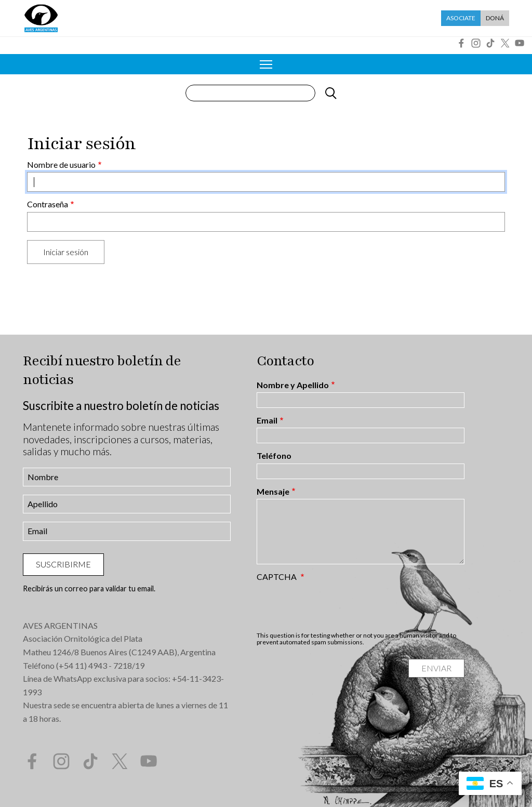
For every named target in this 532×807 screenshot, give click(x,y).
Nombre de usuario (61, 165)
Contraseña (48, 204)
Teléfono (274, 456)
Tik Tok (490, 43)
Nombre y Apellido (293, 385)
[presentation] (336, 606)
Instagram (476, 43)
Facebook (461, 43)
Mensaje (273, 492)
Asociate (461, 18)
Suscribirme (63, 564)
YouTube (520, 43)
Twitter (505, 43)
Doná (495, 18)
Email (267, 420)
